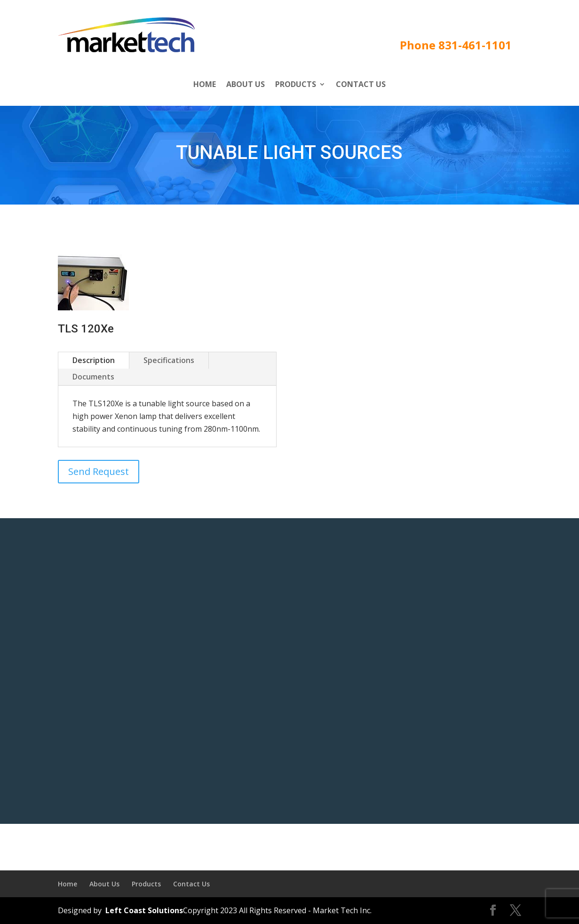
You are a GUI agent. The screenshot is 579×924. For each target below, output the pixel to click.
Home (205, 85)
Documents (93, 377)
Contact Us (361, 85)
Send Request (99, 471)
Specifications (169, 360)
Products (296, 85)
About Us (246, 85)
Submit (514, 777)
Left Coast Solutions (143, 910)
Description (94, 360)
